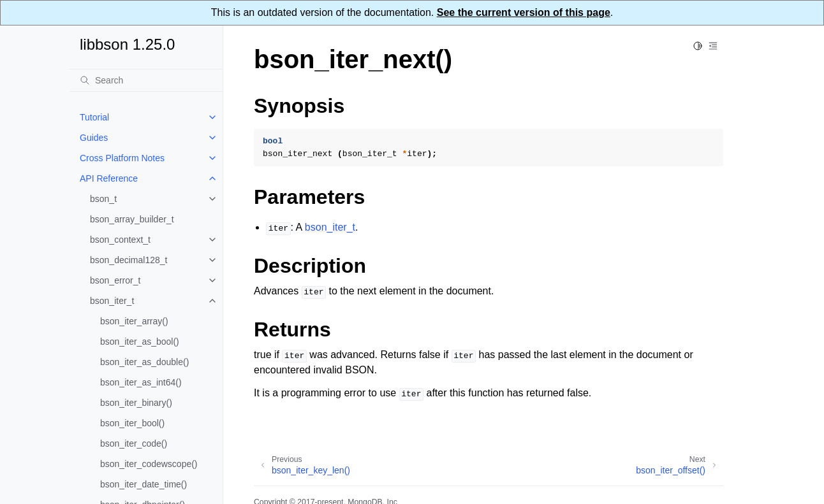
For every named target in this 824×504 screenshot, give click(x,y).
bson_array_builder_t (132, 219)
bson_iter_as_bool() (140, 342)
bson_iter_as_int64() (141, 382)
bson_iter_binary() (136, 403)
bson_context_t (120, 240)
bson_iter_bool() (132, 423)
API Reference (109, 178)
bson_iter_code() (134, 443)
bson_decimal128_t (129, 260)
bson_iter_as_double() (144, 362)
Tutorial (94, 117)
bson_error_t (115, 280)
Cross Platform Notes (122, 158)
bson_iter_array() (134, 321)
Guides (94, 138)
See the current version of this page (524, 12)
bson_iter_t (112, 301)
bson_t (103, 199)
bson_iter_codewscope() (149, 464)
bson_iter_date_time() (143, 484)
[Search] (146, 80)
